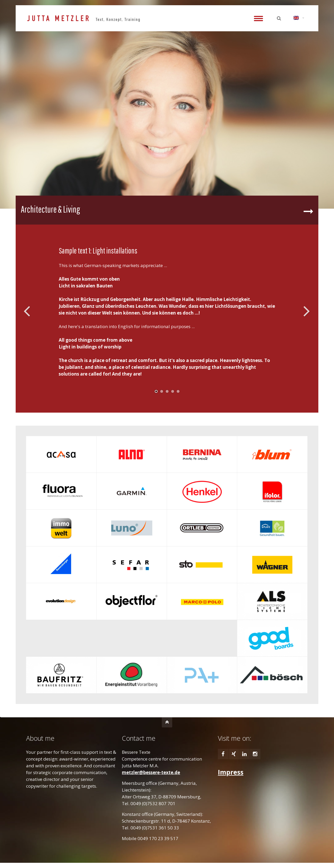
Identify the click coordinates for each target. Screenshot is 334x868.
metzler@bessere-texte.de (151, 772)
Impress (231, 772)
